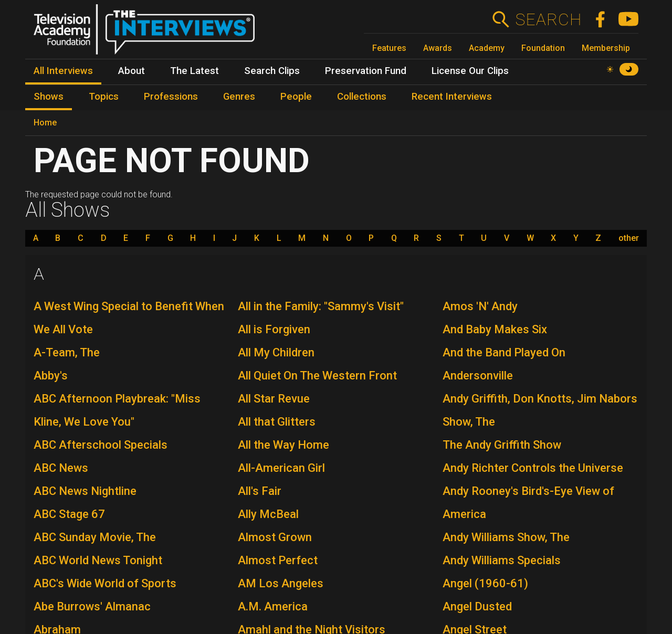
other (629, 238)
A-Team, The (67, 352)
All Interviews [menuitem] (63, 71)
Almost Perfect (278, 560)
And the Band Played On (504, 352)
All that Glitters (277, 422)
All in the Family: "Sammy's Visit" (321, 306)
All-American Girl (281, 468)
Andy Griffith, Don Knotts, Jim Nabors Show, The (540, 410)
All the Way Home (283, 445)
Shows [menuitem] (49, 97)
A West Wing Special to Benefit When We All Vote (129, 318)
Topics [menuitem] (104, 97)
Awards (438, 48)
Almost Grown (275, 537)
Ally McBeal (268, 514)
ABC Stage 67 (69, 514)
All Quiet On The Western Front (317, 376)
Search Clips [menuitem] (272, 71)
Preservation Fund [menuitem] (366, 71)
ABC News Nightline (85, 491)
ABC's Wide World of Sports (105, 583)
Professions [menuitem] (171, 97)
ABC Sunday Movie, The (95, 537)
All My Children (276, 352)
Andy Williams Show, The (506, 537)
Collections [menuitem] (362, 97)
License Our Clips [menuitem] (470, 71)
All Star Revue (274, 399)
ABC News (61, 468)
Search (548, 19)
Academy (487, 48)
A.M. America (273, 606)
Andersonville (478, 376)
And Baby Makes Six (495, 329)
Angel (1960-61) (485, 583)
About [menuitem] (132, 71)
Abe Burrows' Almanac (92, 606)
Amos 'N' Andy (480, 306)
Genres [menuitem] (239, 97)
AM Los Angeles (281, 583)
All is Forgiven (274, 329)
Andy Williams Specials (502, 560)
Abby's (51, 376)
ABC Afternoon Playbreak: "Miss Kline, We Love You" (117, 410)
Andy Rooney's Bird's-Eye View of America (528, 503)
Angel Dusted (477, 606)
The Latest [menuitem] (195, 71)
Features (389, 48)
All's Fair (260, 491)
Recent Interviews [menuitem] (452, 97)
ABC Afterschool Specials (101, 445)
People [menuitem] (296, 97)
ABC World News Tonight (98, 560)
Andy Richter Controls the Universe (533, 468)
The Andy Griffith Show (502, 445)
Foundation (543, 48)
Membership (606, 48)
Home (45, 123)
